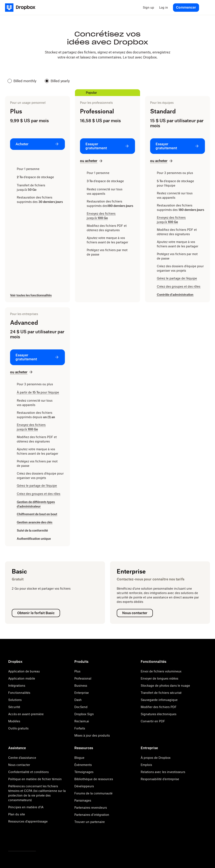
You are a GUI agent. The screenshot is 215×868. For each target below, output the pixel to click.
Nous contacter (19, 765)
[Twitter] (11, 840)
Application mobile (22, 678)
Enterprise (82, 693)
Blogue (79, 758)
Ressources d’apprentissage (28, 821)
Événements (83, 765)
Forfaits (80, 728)
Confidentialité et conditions (28, 772)
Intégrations (17, 686)
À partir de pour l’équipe (38, 392)
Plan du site (17, 814)
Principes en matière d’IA (26, 807)
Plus (77, 671)
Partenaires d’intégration (92, 815)
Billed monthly (22, 81)
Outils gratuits (18, 728)
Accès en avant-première (26, 714)
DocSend (81, 707)
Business (81, 686)
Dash (78, 700)
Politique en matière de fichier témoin (35, 779)
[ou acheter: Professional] (92, 161)
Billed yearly (57, 81)
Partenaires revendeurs (91, 808)
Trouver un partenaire (90, 822)
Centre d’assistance (22, 758)
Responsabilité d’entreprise (160, 779)
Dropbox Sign (84, 714)
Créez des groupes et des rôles (179, 286)
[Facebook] (20, 840)
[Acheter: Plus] (37, 144)
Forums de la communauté (93, 793)
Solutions (15, 700)
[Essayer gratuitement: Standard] (178, 146)
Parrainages (83, 800)
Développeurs (84, 786)
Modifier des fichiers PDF (159, 707)
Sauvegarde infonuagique (159, 700)
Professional (83, 678)
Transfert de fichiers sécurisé (161, 693)
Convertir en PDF (153, 721)
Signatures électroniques (159, 714)
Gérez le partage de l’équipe (177, 278)
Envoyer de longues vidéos (159, 678)
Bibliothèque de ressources (94, 779)
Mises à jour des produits (92, 735)
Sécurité (14, 707)
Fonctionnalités (19, 693)
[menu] (206, 8)
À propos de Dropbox (156, 758)
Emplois (146, 765)
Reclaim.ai (82, 721)
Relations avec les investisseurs (163, 772)
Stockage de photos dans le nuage (165, 686)
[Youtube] (29, 840)
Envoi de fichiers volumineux (161, 671)
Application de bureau (24, 671)
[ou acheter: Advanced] (22, 372)
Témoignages (84, 772)
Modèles (14, 721)
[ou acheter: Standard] (162, 161)
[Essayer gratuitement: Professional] (107, 146)
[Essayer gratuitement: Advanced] (37, 357)
